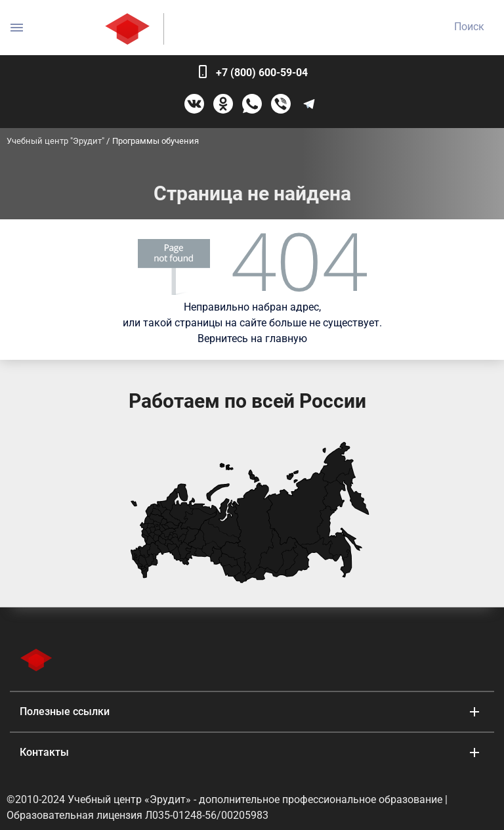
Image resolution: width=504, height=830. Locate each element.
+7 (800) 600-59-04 (262, 73)
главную (286, 339)
